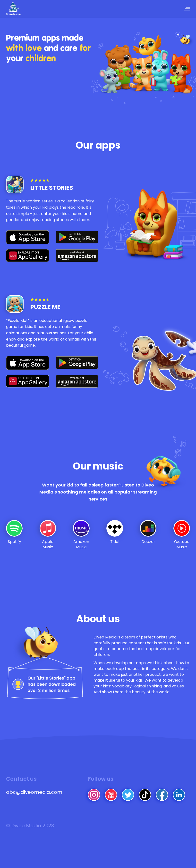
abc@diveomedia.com (34, 795)
